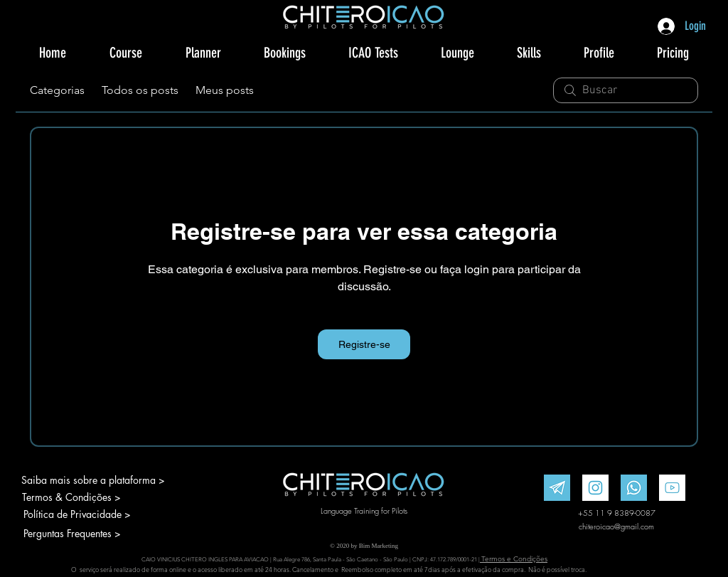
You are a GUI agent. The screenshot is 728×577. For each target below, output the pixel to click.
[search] (626, 90)
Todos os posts (140, 90)
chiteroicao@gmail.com (616, 526)
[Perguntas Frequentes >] (85, 534)
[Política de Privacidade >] (85, 514)
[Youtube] (672, 488)
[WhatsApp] (634, 488)
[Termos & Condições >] (71, 497)
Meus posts (225, 90)
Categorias (57, 90)
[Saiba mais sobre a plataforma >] (92, 480)
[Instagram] (595, 488)
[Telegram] (557, 488)
